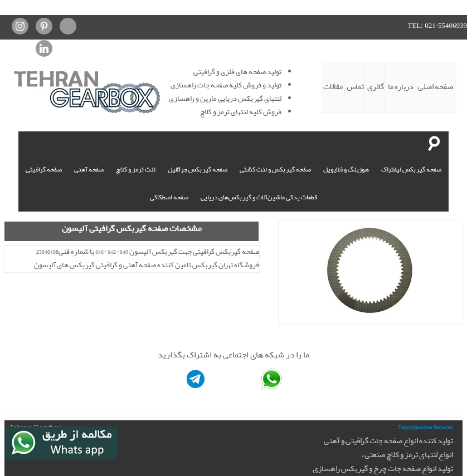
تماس (355, 87)
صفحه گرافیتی (44, 170)
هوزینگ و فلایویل (346, 170)
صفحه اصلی (436, 87)
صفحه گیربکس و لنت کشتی (275, 170)
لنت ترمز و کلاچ (136, 170)
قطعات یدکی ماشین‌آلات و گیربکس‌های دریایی (259, 198)
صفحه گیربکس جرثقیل (198, 170)
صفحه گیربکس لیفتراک (411, 170)
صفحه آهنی (89, 170)
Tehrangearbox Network (425, 427)
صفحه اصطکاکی (169, 198)
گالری (376, 87)
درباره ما (401, 87)
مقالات (333, 87)
